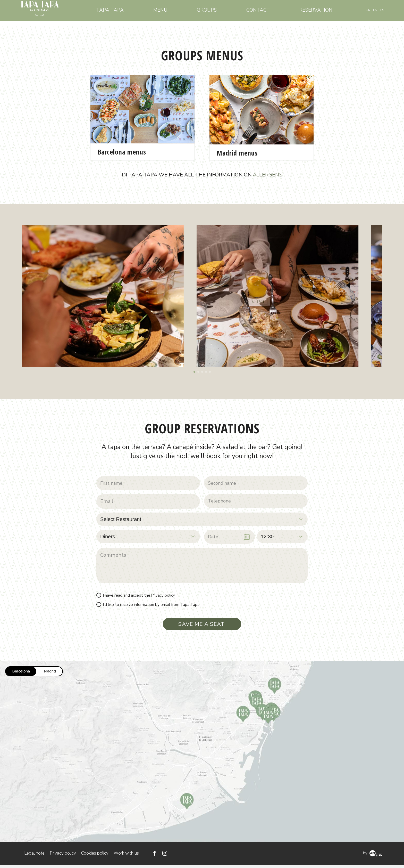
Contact (261, 13)
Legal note (34, 856)
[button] (194, 372)
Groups (212, 13)
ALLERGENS (268, 175)
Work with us (126, 856)
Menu (168, 13)
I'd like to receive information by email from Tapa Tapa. (151, 606)
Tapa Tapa (120, 13)
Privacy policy (163, 597)
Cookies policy (95, 856)
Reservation (316, 13)
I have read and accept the (139, 597)
